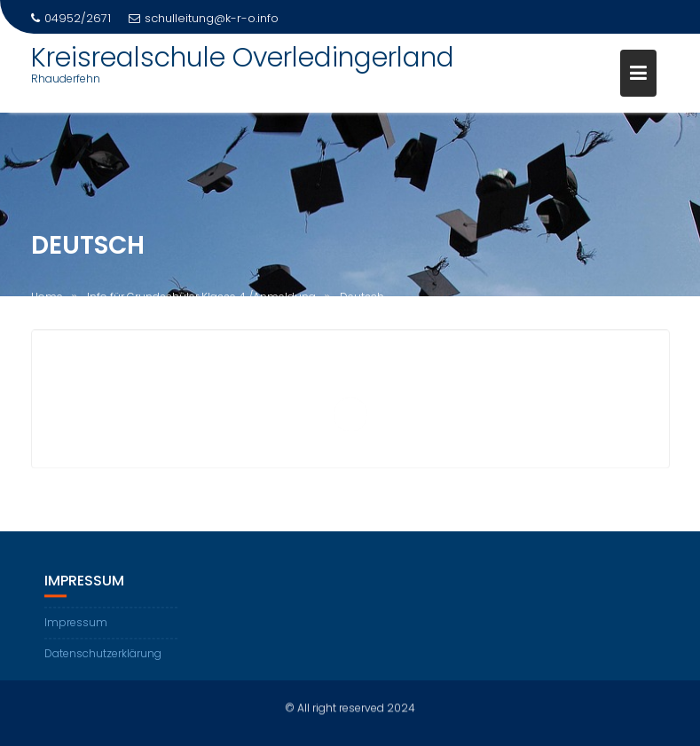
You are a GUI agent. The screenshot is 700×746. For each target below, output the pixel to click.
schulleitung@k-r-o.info (204, 18)
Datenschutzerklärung (103, 655)
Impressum (76, 624)
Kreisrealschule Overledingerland (243, 58)
